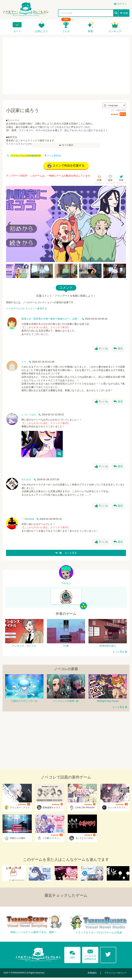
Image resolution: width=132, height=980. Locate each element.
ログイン (122, 4)
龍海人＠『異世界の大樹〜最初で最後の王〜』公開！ (50, 320)
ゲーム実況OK (53, 156)
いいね (101, 349)
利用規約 (95, 975)
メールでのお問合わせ (90, 956)
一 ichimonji (28, 520)
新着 (90, 31)
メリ (24, 362)
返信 (118, 349)
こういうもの (29, 415)
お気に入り (42, 31)
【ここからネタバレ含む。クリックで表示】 (46, 328)
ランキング (115, 31)
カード (17, 31)
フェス (66, 31)
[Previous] (10, 225)
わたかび (26, 480)
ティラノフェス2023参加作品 (26, 156)
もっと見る (118, 654)
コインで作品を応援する (66, 166)
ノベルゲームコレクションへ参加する (26, 309)
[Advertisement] (66, 66)
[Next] (122, 225)
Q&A (71, 956)
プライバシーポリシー (116, 975)
